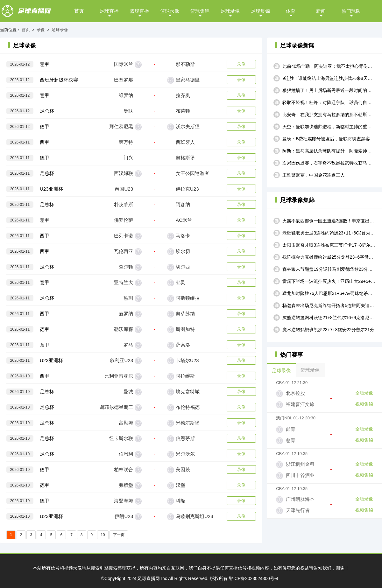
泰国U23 (124, 189)
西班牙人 (185, 142)
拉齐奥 (183, 95)
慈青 (291, 440)
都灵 (180, 282)
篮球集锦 (200, 11)
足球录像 (230, 11)
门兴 (128, 158)
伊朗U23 (124, 516)
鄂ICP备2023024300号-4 (254, 578)
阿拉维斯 (185, 376)
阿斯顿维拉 (188, 298)
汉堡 (180, 485)
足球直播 (109, 11)
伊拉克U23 (187, 189)
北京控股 (295, 393)
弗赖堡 (126, 485)
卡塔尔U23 (187, 360)
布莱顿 (183, 111)
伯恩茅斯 (185, 438)
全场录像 (364, 393)
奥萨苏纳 (185, 314)
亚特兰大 (124, 282)
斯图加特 (185, 329)
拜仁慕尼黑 (121, 126)
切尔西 (183, 267)
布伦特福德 (188, 407)
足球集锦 (260, 11)
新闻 (321, 11)
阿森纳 (183, 204)
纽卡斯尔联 (121, 438)
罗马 (128, 345)
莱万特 (126, 142)
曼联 (128, 111)
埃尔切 (183, 251)
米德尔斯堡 (188, 423)
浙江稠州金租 (300, 464)
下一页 (119, 535)
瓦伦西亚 (124, 251)
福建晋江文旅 (300, 404)
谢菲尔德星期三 (116, 407)
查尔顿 (126, 267)
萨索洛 (183, 345)
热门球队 (351, 11)
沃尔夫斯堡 (188, 126)
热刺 (128, 298)
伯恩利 (126, 454)
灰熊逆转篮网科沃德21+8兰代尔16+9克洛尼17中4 (332, 318)
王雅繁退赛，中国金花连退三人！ (316, 175)
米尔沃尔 (185, 454)
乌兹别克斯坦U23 (195, 516)
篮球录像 (170, 11)
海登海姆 (124, 501)
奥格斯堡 (185, 158)
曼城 (128, 392)
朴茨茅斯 (124, 204)
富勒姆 (126, 423)
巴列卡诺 (124, 236)
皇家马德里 (188, 80)
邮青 (291, 429)
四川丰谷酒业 (300, 475)
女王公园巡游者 (192, 173)
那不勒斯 (185, 64)
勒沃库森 (124, 329)
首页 (79, 11)
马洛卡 (183, 236)
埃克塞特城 (188, 392)
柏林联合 (124, 469)
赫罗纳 (126, 314)
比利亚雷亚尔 (119, 376)
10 (103, 535)
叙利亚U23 (121, 360)
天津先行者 (298, 510)
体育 (291, 11)
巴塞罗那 (124, 80)
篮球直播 (139, 11)
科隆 (180, 501)
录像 (41, 30)
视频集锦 (364, 404)
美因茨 (183, 469)
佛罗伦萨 (124, 220)
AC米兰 (184, 220)
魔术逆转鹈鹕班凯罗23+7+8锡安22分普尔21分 (328, 330)
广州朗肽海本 (300, 499)
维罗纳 (126, 95)
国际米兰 (124, 64)
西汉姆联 (124, 173)
